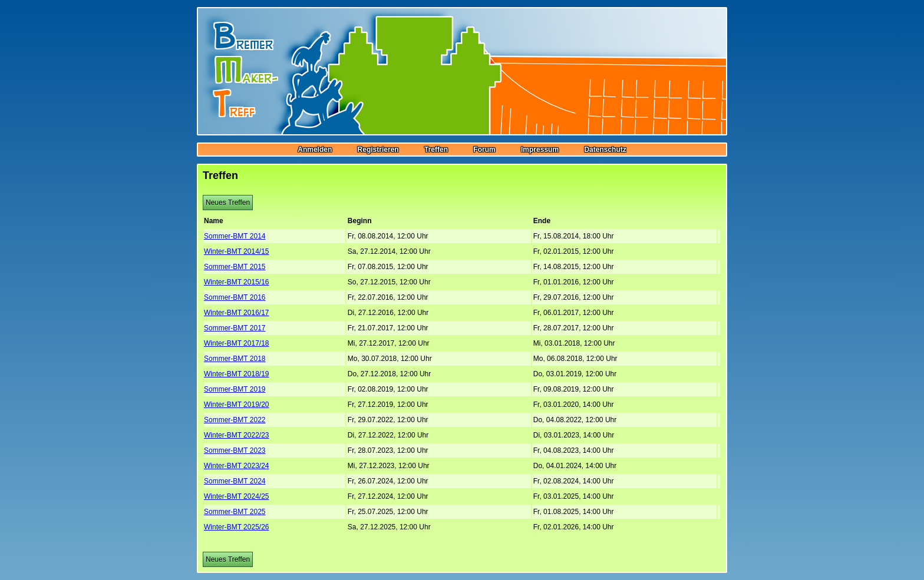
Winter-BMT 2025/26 (237, 527)
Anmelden (315, 150)
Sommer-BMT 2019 (235, 389)
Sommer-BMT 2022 (235, 420)
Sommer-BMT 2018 (235, 359)
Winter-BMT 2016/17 (237, 313)
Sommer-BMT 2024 (235, 481)
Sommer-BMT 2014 (235, 236)
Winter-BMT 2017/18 (237, 343)
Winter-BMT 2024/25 (237, 496)
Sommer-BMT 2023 (235, 450)
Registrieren (378, 150)
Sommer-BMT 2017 (235, 328)
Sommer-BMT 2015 (235, 267)
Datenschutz (605, 150)
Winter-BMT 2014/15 (237, 251)
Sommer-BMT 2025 (235, 512)
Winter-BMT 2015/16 (237, 282)
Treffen (436, 150)
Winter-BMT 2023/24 (237, 466)
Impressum (540, 150)
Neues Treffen (228, 203)
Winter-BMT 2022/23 (237, 435)
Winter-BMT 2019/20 (237, 405)
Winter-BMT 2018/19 (237, 374)
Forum (484, 150)
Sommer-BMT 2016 (235, 297)
